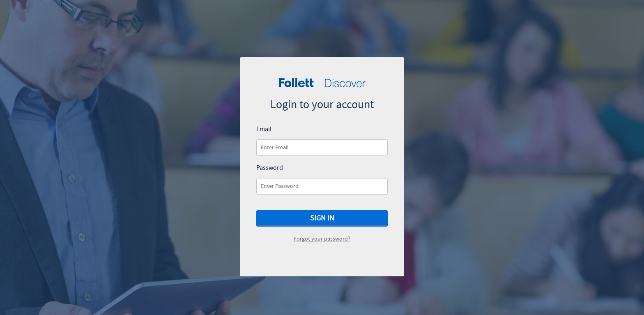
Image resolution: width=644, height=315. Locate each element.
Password (270, 168)
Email (264, 130)
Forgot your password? (322, 239)
